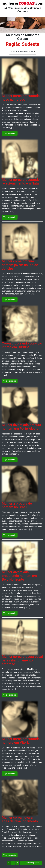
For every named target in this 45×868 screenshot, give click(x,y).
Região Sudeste (22, 44)
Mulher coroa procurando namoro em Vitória (21, 741)
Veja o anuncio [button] (10, 133)
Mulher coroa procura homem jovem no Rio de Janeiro (20, 265)
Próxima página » (33, 863)
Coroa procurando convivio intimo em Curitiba (22, 345)
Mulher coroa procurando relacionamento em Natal (21, 182)
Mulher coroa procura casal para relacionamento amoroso (22, 660)
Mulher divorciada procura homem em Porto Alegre (21, 427)
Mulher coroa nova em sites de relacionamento (20, 819)
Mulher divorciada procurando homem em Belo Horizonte (19, 576)
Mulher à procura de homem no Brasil (17, 505)
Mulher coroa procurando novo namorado (21, 98)
